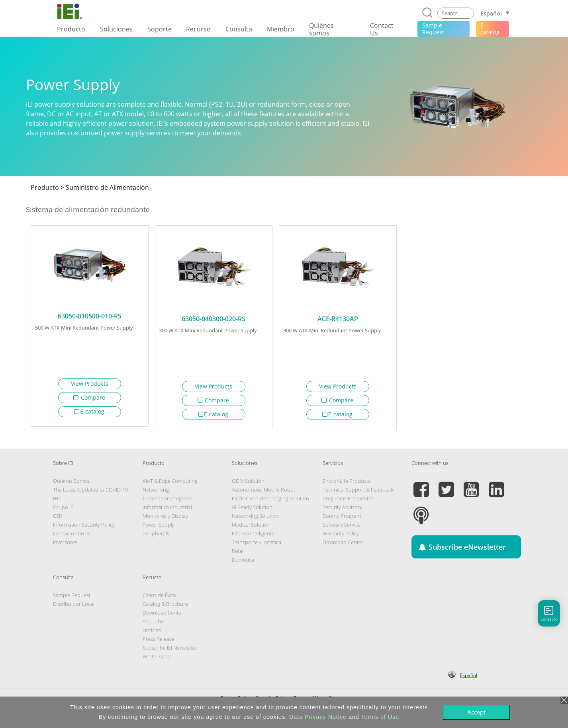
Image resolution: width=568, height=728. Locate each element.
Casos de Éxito (159, 598)
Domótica (243, 562)
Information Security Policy (84, 527)
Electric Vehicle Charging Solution (270, 501)
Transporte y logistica (257, 545)
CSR (58, 519)
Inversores (65, 545)
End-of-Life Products (347, 484)
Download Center (343, 545)
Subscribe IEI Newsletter (170, 650)
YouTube (153, 624)
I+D (57, 501)
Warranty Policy (341, 536)
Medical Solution (251, 527)
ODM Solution (248, 484)
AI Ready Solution (252, 510)
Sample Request (72, 598)
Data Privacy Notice (318, 717)
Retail (238, 554)
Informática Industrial (167, 510)
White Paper (157, 659)
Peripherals (156, 536)
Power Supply (159, 527)
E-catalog (89, 411)
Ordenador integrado (168, 501)
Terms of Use (380, 717)
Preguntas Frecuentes (348, 501)
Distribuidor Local (74, 607)
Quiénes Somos (71, 484)
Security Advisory (342, 510)
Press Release (159, 642)
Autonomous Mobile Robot (263, 492)
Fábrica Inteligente (253, 536)
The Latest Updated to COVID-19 (90, 492)
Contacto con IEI (72, 536)
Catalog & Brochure (165, 607)
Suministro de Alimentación (107, 187)
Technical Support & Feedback (358, 492)
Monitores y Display (165, 519)
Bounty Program (342, 519)
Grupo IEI (64, 510)
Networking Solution (255, 519)
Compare (89, 397)
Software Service (342, 527)
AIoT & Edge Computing (170, 484)
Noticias (152, 633)
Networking (156, 492)
